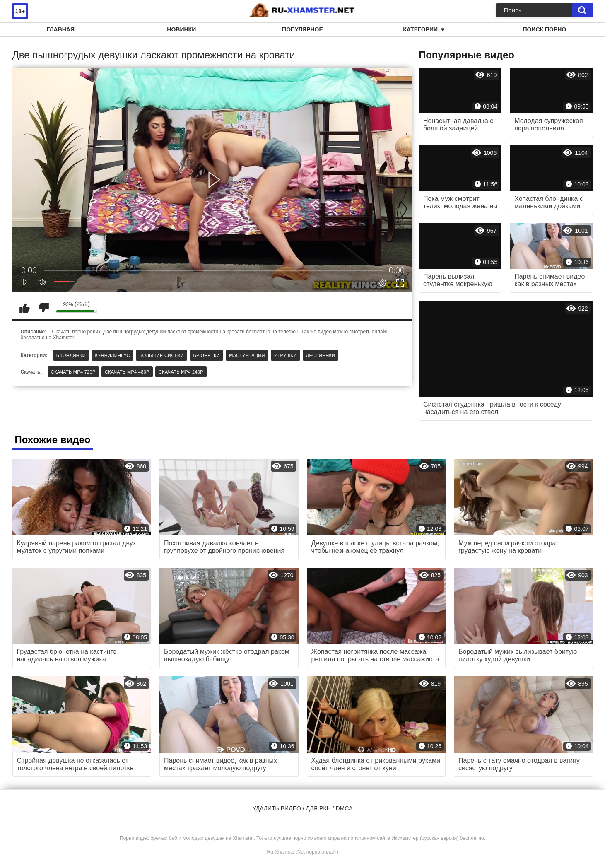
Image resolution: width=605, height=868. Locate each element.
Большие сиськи (161, 355)
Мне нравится (25, 308)
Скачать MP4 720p (73, 372)
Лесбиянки (321, 355)
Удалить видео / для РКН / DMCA (302, 808)
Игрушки (285, 355)
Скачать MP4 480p (127, 372)
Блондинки (71, 355)
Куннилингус (112, 355)
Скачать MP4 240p (181, 372)
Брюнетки (207, 355)
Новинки (181, 29)
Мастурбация (247, 355)
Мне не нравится (43, 308)
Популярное (302, 29)
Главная (60, 29)
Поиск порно (544, 29)
